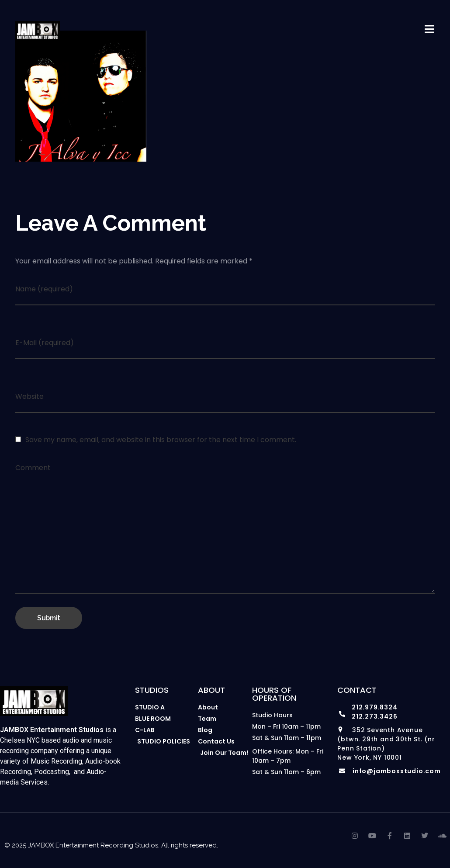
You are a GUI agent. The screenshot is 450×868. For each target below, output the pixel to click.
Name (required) (44, 289)
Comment (33, 468)
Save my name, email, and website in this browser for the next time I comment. (161, 440)
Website (29, 396)
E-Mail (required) (45, 343)
